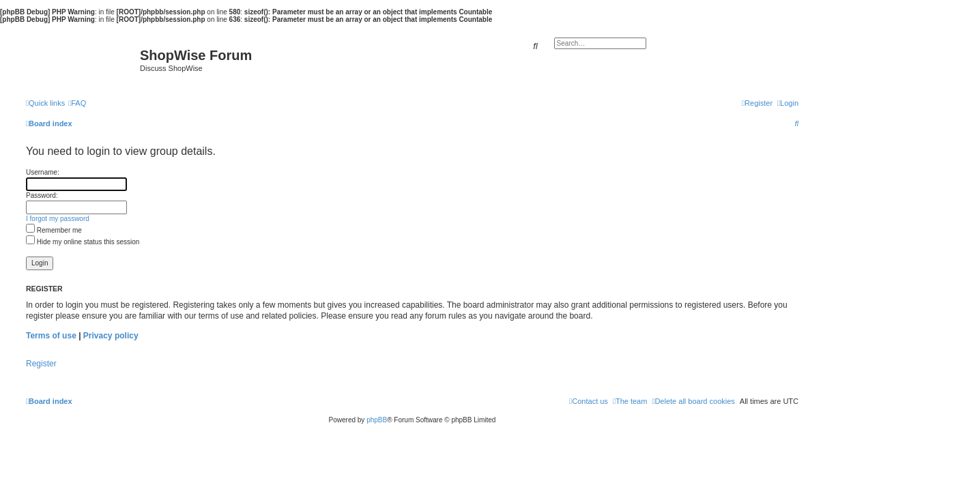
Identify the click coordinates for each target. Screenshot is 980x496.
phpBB (377, 420)
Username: (43, 172)
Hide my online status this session (83, 242)
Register (41, 364)
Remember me (54, 230)
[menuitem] (77, 103)
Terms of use (51, 336)
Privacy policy (111, 336)
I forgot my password (58, 219)
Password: (42, 195)
